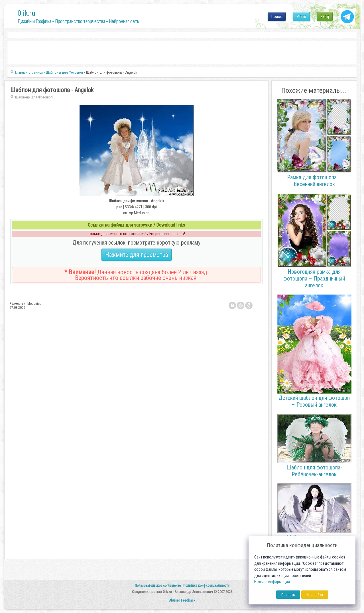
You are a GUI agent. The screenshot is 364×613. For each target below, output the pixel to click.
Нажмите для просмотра (137, 255)
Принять (288, 595)
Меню (301, 17)
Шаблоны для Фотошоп (34, 97)
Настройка (315, 595)
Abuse (174, 600)
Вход (325, 17)
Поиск (277, 17)
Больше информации (272, 582)
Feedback (188, 600)
